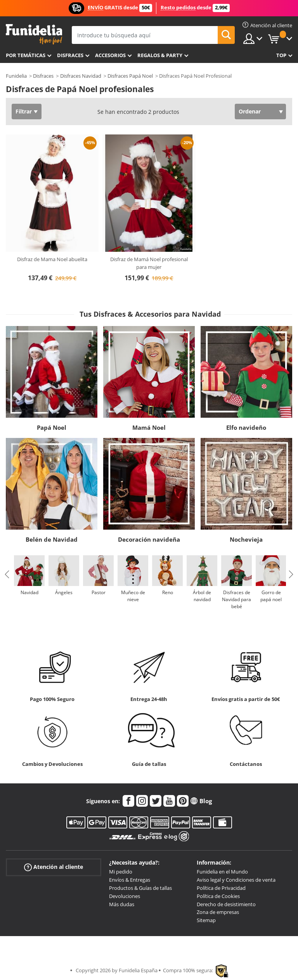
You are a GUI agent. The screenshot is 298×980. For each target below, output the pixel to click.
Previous (7, 574)
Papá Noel (52, 427)
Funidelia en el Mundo (222, 872)
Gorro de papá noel (271, 596)
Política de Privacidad (221, 888)
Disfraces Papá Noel (130, 76)
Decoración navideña (149, 539)
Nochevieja (246, 539)
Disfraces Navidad (81, 76)
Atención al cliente (54, 867)
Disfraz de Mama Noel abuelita (52, 259)
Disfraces (70, 55)
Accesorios (110, 55)
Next (291, 574)
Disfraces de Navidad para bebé (236, 599)
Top (281, 55)
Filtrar (24, 111)
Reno (168, 592)
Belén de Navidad (52, 539)
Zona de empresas (218, 912)
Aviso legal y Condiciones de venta (236, 880)
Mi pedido (121, 872)
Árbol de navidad (202, 596)
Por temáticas (26, 55)
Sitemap (206, 920)
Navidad (29, 592)
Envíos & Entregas (130, 880)
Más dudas (122, 904)
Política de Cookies (218, 896)
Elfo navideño (246, 427)
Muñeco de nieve (133, 596)
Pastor (99, 592)
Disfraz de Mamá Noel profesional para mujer (149, 263)
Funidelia (16, 76)
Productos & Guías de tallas (140, 888)
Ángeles (64, 592)
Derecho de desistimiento (226, 904)
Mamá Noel (149, 427)
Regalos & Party (160, 55)
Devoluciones (125, 896)
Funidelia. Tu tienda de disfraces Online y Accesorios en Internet (34, 34)
